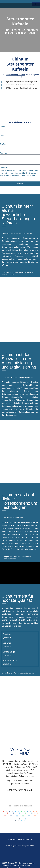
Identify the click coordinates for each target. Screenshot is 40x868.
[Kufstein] (20, 451)
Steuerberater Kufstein (20, 790)
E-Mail (2, 135)
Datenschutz (5, 168)
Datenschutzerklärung (25, 839)
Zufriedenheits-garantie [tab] (10, 662)
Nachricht (4, 153)
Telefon (3, 144)
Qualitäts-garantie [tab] (7, 636)
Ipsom (32, 846)
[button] (5, 813)
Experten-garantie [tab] (8, 645)
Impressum (12, 839)
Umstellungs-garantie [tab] (9, 653)
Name (2, 127)
